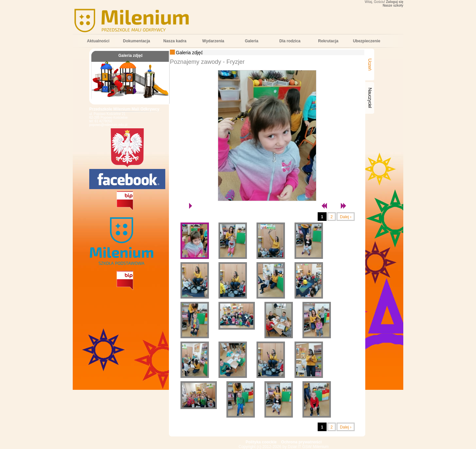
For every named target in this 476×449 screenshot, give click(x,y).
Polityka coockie (261, 442)
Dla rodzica (290, 41)
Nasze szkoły (393, 5)
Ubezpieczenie (367, 41)
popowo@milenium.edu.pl (108, 125)
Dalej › (346, 217)
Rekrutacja (328, 41)
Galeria (252, 41)
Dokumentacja (137, 41)
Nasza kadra (175, 41)
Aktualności (98, 41)
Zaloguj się (395, 2)
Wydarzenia (213, 41)
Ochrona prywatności (301, 442)
